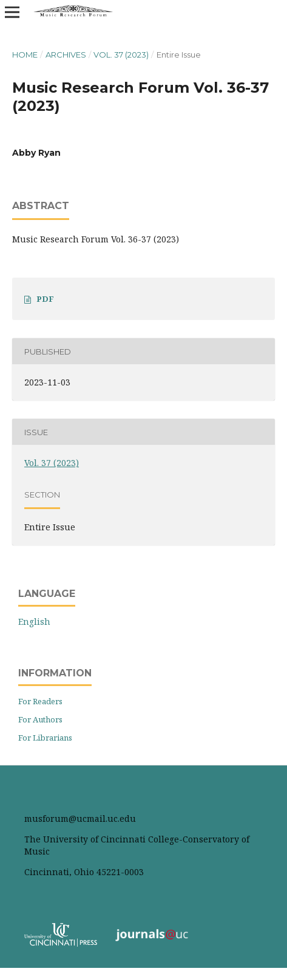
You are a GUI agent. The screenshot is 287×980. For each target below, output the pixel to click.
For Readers (40, 701)
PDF (45, 299)
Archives (66, 55)
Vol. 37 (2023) (121, 55)
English (34, 622)
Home (25, 55)
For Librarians (45, 738)
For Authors (40, 719)
